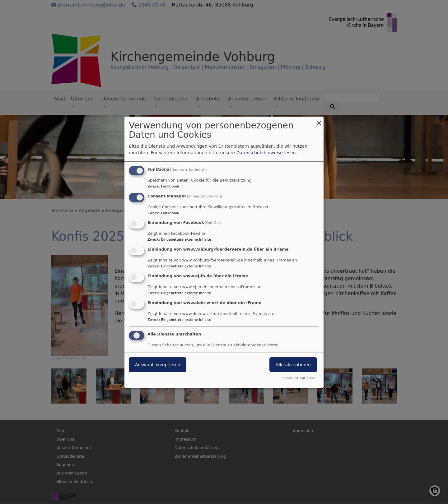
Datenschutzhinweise (260, 153)
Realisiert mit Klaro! (299, 378)
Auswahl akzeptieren (158, 365)
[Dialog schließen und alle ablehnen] (319, 120)
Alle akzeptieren (293, 365)
